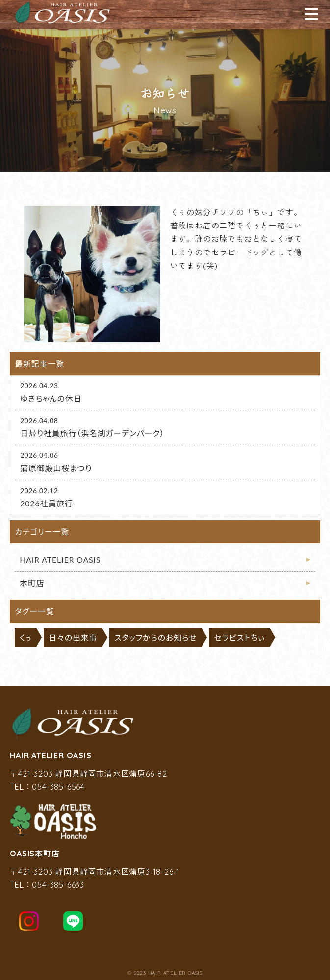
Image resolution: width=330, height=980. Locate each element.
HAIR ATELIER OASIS (60, 560)
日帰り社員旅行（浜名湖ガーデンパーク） (92, 433)
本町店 (32, 583)
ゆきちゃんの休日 (51, 398)
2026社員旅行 (47, 503)
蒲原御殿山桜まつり (56, 468)
